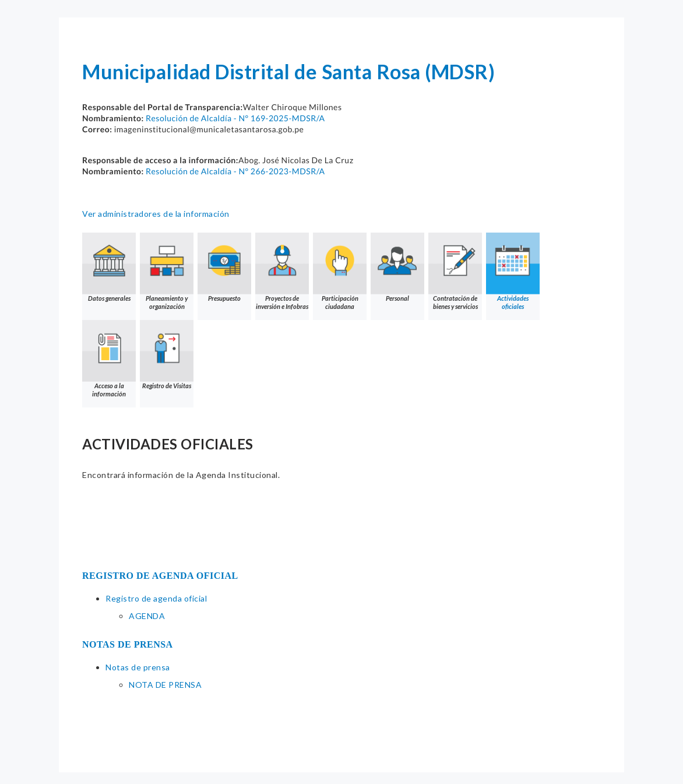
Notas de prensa (138, 667)
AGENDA (147, 616)
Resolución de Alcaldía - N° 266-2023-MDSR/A (235, 171)
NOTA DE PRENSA (165, 685)
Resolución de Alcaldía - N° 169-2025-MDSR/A (235, 118)
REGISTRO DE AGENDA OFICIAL (160, 576)
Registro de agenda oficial (156, 598)
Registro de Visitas (167, 355)
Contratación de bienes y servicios (455, 271)
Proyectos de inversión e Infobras (282, 271)
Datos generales (109, 267)
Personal (397, 267)
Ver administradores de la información (156, 214)
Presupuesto (224, 267)
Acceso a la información (109, 359)
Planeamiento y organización (167, 271)
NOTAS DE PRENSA (128, 644)
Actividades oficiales (513, 271)
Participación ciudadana (340, 271)
